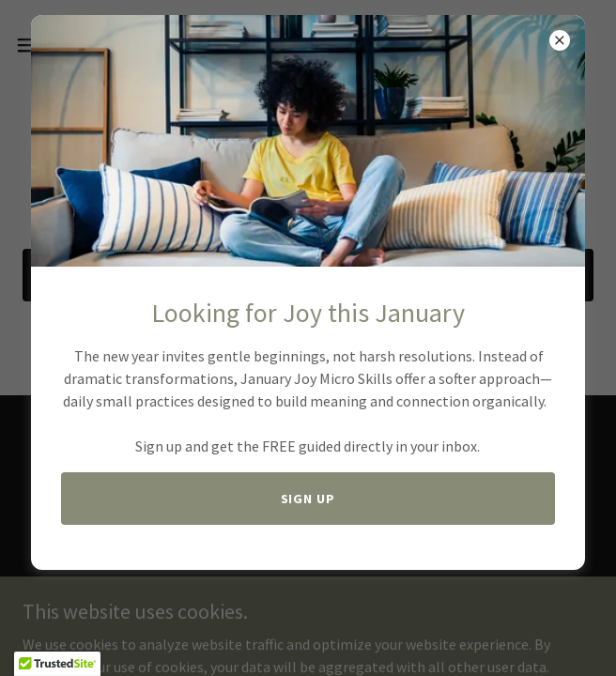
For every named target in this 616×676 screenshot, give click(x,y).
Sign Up (308, 499)
